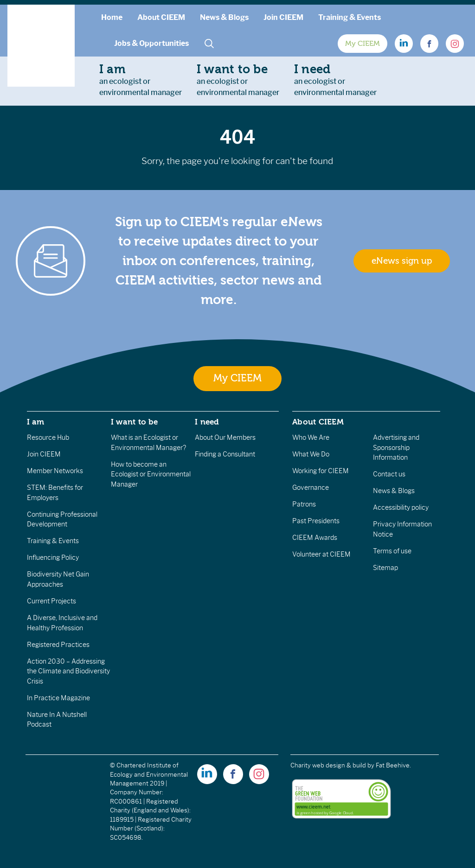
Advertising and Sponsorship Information (396, 447)
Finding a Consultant (225, 454)
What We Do (311, 454)
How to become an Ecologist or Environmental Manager (151, 474)
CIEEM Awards (315, 538)
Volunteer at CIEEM (321, 554)
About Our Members (225, 437)
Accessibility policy (401, 507)
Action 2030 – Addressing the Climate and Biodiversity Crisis (68, 671)
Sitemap (385, 568)
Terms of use (392, 551)
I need (207, 422)
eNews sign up (402, 261)
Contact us (389, 474)
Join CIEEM (283, 17)
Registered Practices (58, 645)
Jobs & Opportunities (151, 43)
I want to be (135, 422)
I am (36, 422)
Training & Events (350, 17)
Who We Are (311, 437)
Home (112, 17)
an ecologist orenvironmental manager (141, 80)
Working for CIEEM (321, 471)
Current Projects (51, 601)
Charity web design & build (328, 765)
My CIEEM (363, 44)
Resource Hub (48, 437)
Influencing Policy (53, 558)
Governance (311, 488)
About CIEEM (161, 17)
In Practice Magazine (58, 698)
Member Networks (55, 471)
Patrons (304, 504)
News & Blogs (224, 17)
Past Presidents (316, 521)
